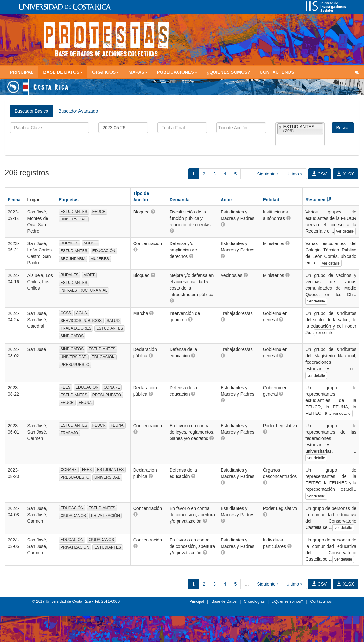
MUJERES (100, 259)
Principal (22, 72)
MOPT (89, 275)
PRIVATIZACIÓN (106, 516)
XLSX (346, 174)
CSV (320, 174)
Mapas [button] (138, 72)
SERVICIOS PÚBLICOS (81, 321)
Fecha (14, 200)
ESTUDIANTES (74, 212)
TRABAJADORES (76, 328)
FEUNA (85, 403)
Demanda (180, 200)
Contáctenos (277, 72)
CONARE (112, 387)
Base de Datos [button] (63, 72)
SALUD (113, 321)
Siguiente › (268, 174)
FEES (66, 387)
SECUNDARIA (73, 259)
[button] (153, 212)
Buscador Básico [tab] (31, 111)
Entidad (271, 200)
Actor (226, 200)
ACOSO (90, 243)
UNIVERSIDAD (74, 219)
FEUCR (99, 212)
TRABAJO (69, 433)
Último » (294, 174)
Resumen (318, 200)
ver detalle (345, 231)
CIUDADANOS (73, 516)
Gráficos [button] (106, 72)
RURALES (70, 243)
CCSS (66, 313)
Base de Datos (224, 601)
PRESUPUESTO (75, 365)
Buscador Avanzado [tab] (78, 111)
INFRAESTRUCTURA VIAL (84, 290)
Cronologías (254, 601)
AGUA (82, 313)
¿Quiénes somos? (229, 72)
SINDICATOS (72, 336)
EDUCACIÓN (104, 251)
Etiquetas (69, 200)
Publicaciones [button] (177, 72)
